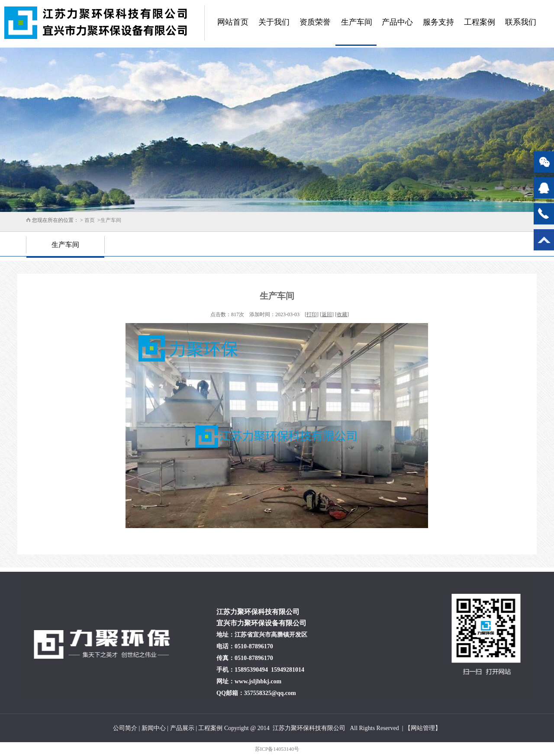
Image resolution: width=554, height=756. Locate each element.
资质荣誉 (315, 22)
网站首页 (233, 22)
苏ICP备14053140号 (277, 749)
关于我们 (274, 22)
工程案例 (480, 22)
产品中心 (397, 22)
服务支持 (438, 22)
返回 (327, 314)
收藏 (342, 314)
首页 (90, 220)
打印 (312, 314)
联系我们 (521, 22)
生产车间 (357, 22)
